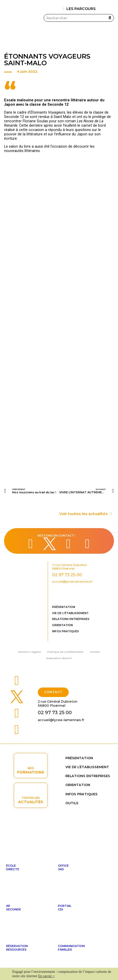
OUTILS (72, 803)
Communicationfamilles (71, 948)
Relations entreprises (71, 619)
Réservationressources (17, 948)
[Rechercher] (110, 18)
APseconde (14, 908)
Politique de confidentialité (65, 652)
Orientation (62, 625)
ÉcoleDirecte (13, 867)
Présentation (64, 607)
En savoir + (46, 976)
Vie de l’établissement (70, 613)
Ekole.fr (67, 658)
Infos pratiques (66, 631)
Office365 (63, 867)
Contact (95, 652)
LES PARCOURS (81, 9)
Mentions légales (29, 652)
